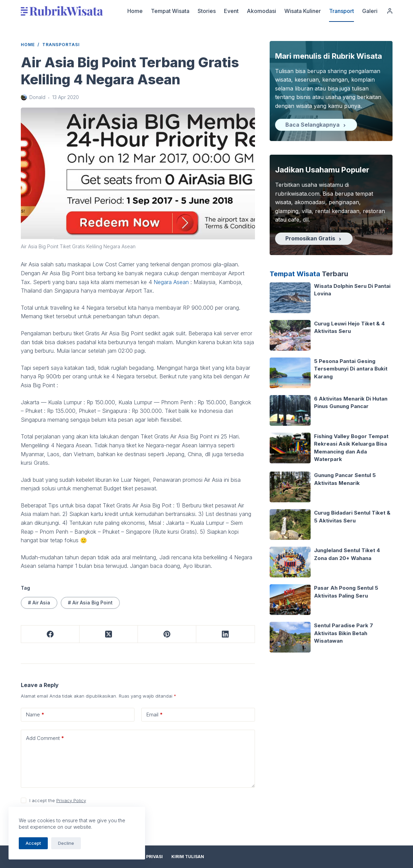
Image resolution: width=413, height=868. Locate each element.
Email (155, 715)
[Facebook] (50, 634)
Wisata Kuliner (303, 11)
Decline (66, 843)
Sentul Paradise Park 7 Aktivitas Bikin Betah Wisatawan (344, 633)
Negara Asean (171, 282)
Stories (207, 11)
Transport (341, 11)
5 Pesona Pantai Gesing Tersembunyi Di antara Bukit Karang (351, 369)
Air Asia (39, 603)
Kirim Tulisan (188, 857)
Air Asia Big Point (90, 603)
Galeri (370, 11)
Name (35, 715)
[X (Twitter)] (109, 634)
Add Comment (45, 738)
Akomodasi (261, 11)
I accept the (58, 800)
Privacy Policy (71, 800)
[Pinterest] (167, 634)
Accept (33, 843)
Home (135, 11)
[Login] (390, 11)
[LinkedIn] (225, 634)
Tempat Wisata (170, 11)
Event (231, 11)
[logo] (62, 11)
